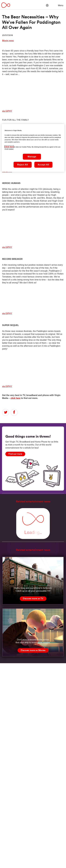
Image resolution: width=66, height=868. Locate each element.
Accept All (43, 165)
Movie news (8, 41)
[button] (55, 3)
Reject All (23, 165)
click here (16, 398)
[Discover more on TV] (33, 599)
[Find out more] (15, 454)
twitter (5, 412)
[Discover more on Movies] (33, 650)
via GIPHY (7, 111)
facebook (14, 412)
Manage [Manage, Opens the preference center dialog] (32, 157)
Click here (9, 147)
